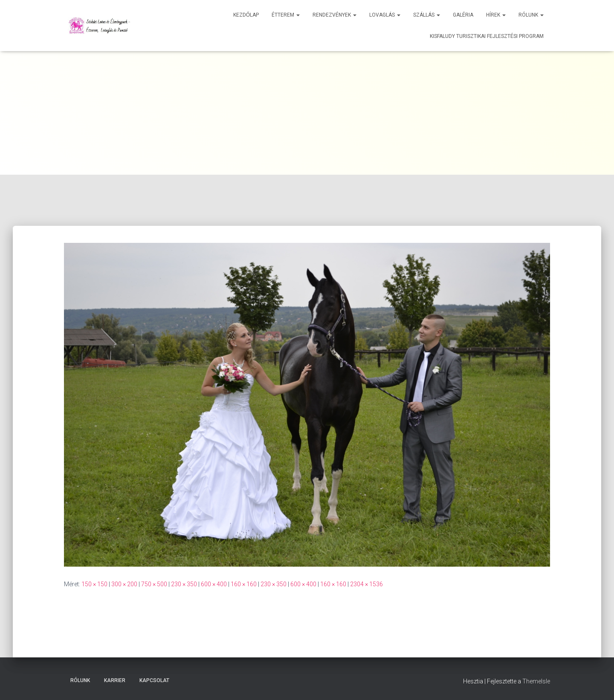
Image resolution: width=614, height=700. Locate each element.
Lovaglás (385, 15)
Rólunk (531, 15)
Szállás (427, 15)
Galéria (463, 15)
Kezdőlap (246, 15)
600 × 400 (214, 584)
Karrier (115, 680)
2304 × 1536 (366, 584)
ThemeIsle (536, 681)
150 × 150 (94, 584)
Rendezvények (335, 15)
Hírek (496, 15)
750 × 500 (154, 584)
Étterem (286, 15)
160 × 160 (244, 584)
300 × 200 (124, 584)
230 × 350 (184, 584)
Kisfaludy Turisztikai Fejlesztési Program (487, 36)
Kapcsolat (154, 680)
